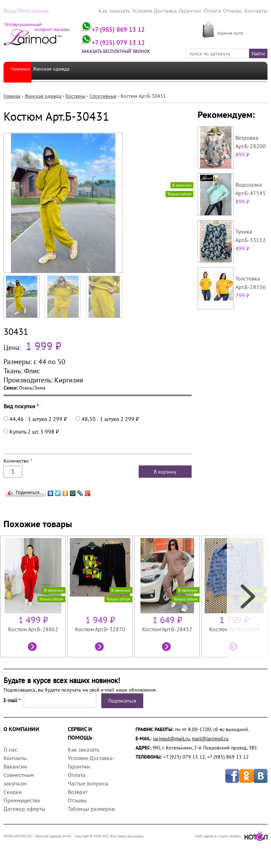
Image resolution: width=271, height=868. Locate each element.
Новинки (20, 70)
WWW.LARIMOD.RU (18, 835)
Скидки (13, 791)
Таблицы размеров (91, 808)
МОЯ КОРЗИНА (234, 25)
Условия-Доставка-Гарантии (175, 10)
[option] (34, 596)
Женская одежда (56, 70)
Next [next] (247, 596)
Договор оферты (25, 808)
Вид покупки (21, 405)
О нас (10, 749)
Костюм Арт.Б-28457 (167, 628)
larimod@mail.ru (171, 738)
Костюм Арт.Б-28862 (33, 628)
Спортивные (103, 95)
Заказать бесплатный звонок (127, 51)
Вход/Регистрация (23, 10)
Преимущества (22, 800)
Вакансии (15, 766)
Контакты (257, 10)
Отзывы (235, 10)
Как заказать (127, 10)
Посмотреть (33, 647)
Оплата (216, 10)
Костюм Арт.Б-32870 (100, 628)
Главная (12, 95)
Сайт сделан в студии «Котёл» (231, 835)
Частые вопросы (88, 783)
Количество (18, 460)
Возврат (78, 791)
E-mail (12, 700)
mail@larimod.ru (210, 738)
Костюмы (76, 95)
